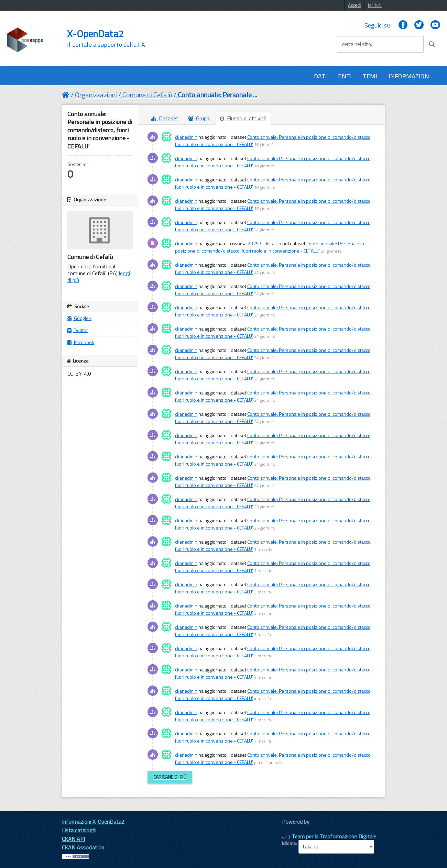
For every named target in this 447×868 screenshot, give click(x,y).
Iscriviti (375, 5)
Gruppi (199, 118)
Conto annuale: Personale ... (217, 95)
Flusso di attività (243, 118)
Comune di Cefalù (147, 95)
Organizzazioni (96, 95)
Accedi (354, 5)
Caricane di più (170, 777)
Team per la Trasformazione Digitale (334, 836)
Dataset (165, 118)
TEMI (370, 76)
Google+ (79, 318)
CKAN (294, 829)
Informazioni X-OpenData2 (93, 822)
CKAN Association (83, 847)
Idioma (289, 843)
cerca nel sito (357, 44)
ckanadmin (186, 137)
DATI (321, 76)
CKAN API (73, 839)
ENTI (345, 76)
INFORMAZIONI (410, 76)
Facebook (81, 342)
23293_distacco (264, 243)
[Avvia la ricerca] (432, 44)
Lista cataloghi (79, 830)
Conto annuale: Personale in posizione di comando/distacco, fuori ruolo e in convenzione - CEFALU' (270, 247)
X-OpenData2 (106, 38)
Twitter (78, 330)
